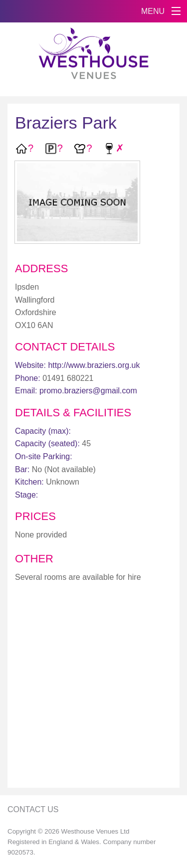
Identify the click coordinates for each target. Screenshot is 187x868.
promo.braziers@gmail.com (88, 391)
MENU (153, 11)
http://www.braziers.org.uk (94, 365)
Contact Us (33, 809)
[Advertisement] (93, 687)
